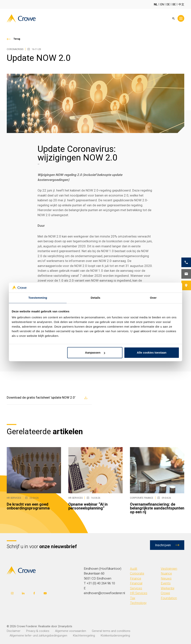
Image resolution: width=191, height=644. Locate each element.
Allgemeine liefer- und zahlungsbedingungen (38, 636)
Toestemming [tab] (38, 298)
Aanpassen (95, 353)
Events (166, 583)
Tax (133, 598)
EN (162, 4)
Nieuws (166, 578)
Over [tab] (153, 298)
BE (174, 4)
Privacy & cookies (38, 631)
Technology (138, 603)
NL (156, 4)
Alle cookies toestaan (152, 353)
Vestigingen (169, 569)
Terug (17, 39)
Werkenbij (168, 588)
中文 (181, 4)
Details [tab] (95, 298)
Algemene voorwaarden (71, 631)
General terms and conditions (111, 631)
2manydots (65, 626)
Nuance (166, 573)
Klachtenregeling (84, 636)
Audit (134, 569)
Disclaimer (14, 631)
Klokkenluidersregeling (115, 636)
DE (168, 4)
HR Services (139, 593)
